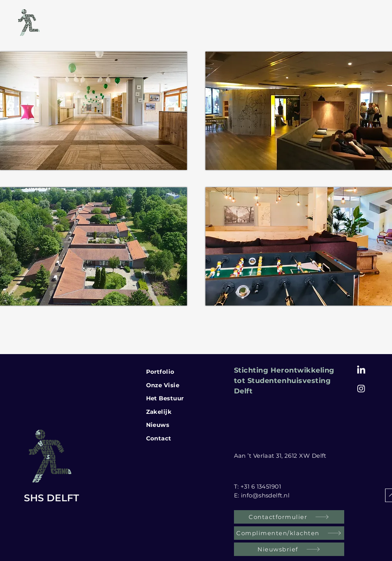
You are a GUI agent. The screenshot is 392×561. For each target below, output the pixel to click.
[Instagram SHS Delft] (361, 388)
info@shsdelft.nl (265, 495)
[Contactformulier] (289, 517)
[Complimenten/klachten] (289, 533)
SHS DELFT (51, 498)
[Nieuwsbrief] (289, 549)
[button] (19, 280)
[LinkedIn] (361, 370)
